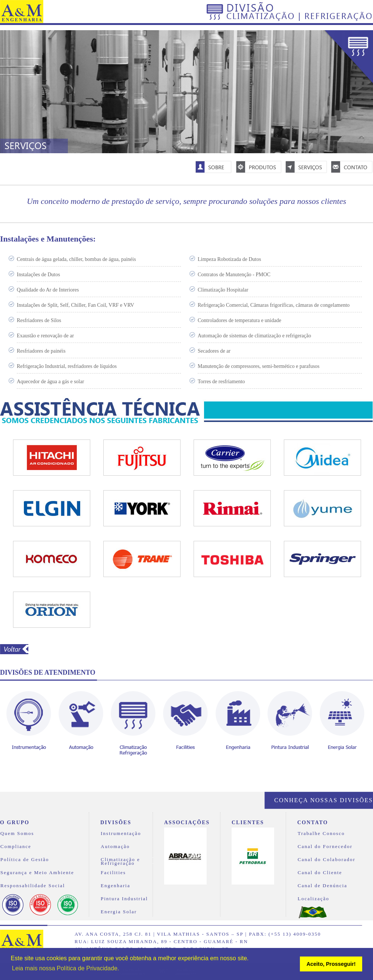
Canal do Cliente (320, 873)
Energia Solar (119, 912)
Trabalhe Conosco (321, 834)
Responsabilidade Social (33, 886)
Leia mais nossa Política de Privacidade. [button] (65, 968)
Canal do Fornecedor (325, 847)
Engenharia (115, 886)
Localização (314, 899)
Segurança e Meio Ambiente (37, 873)
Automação (115, 847)
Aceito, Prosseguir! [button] (331, 964)
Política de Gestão (25, 860)
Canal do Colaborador (327, 860)
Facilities (113, 873)
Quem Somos (17, 834)
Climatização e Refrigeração (120, 861)
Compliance (16, 847)
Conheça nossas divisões (324, 800)
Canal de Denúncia (322, 886)
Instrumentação (121, 834)
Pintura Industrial (124, 899)
